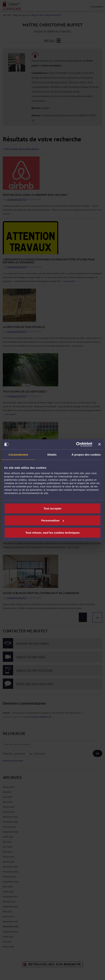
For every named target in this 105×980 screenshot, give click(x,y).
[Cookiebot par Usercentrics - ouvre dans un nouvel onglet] (76, 444)
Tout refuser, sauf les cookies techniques (52, 532)
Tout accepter (52, 508)
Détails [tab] (52, 455)
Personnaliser (53, 520)
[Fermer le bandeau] (99, 444)
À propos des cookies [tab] (86, 455)
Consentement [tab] (18, 455)
